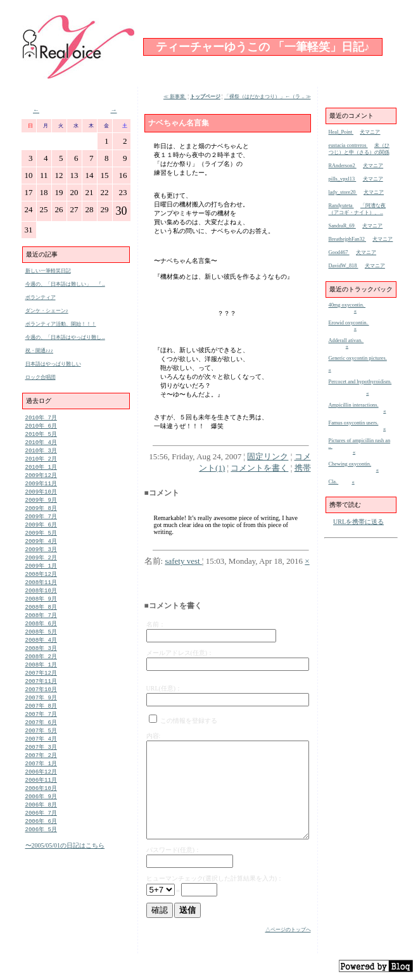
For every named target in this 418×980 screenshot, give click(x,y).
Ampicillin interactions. (354, 405)
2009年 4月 (41, 551)
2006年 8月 (41, 835)
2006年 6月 (41, 852)
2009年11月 (41, 489)
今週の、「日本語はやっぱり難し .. (65, 337)
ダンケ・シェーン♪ (47, 311)
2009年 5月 (41, 542)
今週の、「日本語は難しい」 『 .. (65, 284)
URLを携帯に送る (358, 522)
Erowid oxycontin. (349, 323)
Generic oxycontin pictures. (358, 358)
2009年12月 (41, 480)
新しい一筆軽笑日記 (48, 271)
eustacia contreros (348, 145)
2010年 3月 (41, 453)
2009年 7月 (41, 524)
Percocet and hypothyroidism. (360, 382)
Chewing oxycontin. (350, 464)
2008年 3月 (41, 666)
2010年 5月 (41, 436)
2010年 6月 (41, 427)
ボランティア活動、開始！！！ (61, 324)
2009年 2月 (41, 569)
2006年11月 (41, 808)
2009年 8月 (41, 515)
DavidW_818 (344, 266)
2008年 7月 (41, 631)
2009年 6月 (41, 533)
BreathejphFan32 (347, 239)
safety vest (183, 561)
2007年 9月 (41, 719)
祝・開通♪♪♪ (40, 351)
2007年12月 (41, 693)
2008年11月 (41, 595)
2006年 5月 (41, 861)
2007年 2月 (41, 781)
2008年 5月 (41, 648)
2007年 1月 (41, 790)
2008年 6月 (41, 640)
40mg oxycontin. (347, 305)
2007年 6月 (41, 746)
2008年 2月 (41, 675)
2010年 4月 (41, 444)
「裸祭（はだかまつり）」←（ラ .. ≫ (268, 97)
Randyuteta (341, 206)
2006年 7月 (41, 843)
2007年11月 (41, 702)
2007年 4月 (41, 764)
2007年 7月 (41, 737)
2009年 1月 (41, 577)
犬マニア (370, 132)
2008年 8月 (41, 622)
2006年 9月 (41, 826)
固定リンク (268, 456)
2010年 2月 (41, 462)
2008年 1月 (41, 684)
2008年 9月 (41, 613)
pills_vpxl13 (343, 179)
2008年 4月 (41, 657)
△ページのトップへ (288, 930)
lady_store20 (343, 192)
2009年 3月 (41, 560)
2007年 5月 (41, 755)
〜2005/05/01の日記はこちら (65, 878)
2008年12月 (41, 586)
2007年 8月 (41, 728)
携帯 (303, 468)
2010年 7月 (41, 418)
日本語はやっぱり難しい (53, 364)
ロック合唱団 (41, 377)
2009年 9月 (41, 506)
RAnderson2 (343, 166)
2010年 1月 (41, 471)
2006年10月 (41, 817)
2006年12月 (41, 799)
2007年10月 (41, 710)
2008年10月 (41, 604)
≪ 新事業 (175, 97)
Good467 (339, 252)
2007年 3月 (41, 773)
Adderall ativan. (346, 340)
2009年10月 (41, 498)
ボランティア (41, 297)
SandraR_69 (342, 226)
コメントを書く (259, 468)
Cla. (334, 482)
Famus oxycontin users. (354, 423)
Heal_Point (341, 132)
